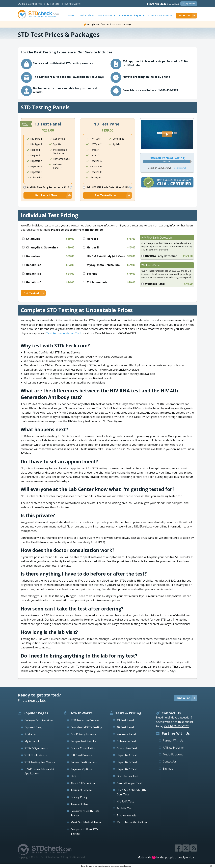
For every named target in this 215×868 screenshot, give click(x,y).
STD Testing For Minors (40, 762)
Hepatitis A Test (127, 755)
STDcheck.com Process (85, 720)
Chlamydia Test (126, 741)
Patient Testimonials (84, 762)
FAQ (73, 776)
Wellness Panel (126, 734)
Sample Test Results (83, 741)
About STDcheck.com (84, 783)
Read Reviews (180, 168)
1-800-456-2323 (163, 4)
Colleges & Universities (39, 720)
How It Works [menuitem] (105, 15)
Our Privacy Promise (83, 734)
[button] (167, 134)
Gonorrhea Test (127, 748)
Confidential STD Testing (86, 727)
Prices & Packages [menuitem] (130, 15)
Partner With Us (173, 740)
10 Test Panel (125, 727)
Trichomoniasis (126, 815)
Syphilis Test (125, 808)
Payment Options (82, 769)
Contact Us (170, 761)
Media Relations (173, 754)
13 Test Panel (125, 720)
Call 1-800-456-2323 (177, 726)
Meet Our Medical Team (86, 822)
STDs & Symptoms (36, 748)
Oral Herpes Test (128, 776)
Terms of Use (79, 804)
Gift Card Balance (81, 755)
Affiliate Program (174, 748)
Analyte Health (188, 857)
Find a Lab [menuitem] (85, 15)
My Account (32, 741)
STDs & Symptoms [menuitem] (158, 15)
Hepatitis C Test (127, 769)
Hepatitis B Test (127, 762)
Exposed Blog (33, 727)
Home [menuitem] (71, 15)
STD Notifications (36, 755)
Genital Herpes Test (129, 783)
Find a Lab (31, 734)
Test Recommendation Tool (64, 333)
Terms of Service (81, 790)
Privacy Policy (79, 797)
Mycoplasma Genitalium (132, 822)
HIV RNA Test (125, 801)
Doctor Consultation (83, 748)
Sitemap (168, 769)
